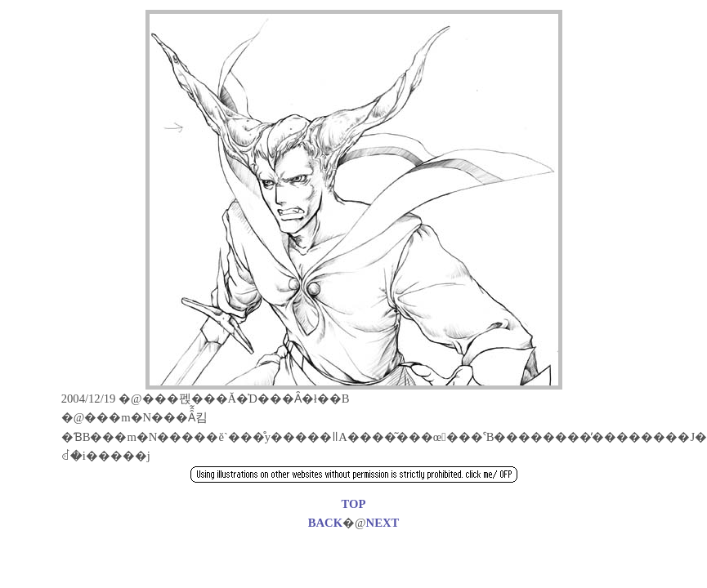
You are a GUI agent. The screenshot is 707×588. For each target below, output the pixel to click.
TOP (354, 504)
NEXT (383, 523)
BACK (325, 523)
